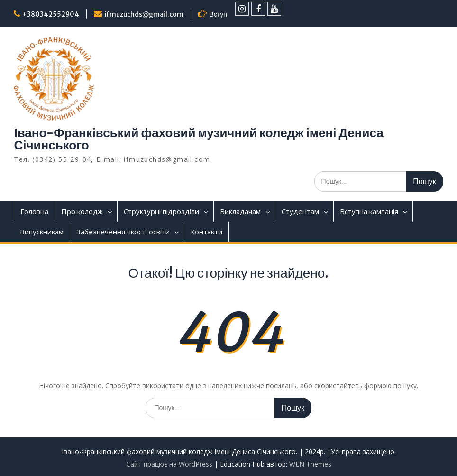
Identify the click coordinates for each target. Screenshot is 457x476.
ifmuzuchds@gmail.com (144, 14)
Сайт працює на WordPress (169, 464)
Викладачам (240, 211)
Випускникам (42, 232)
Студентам (300, 211)
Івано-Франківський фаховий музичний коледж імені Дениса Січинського (198, 139)
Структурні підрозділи (161, 211)
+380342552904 (51, 14)
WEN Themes (310, 464)
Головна (34, 211)
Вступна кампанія (369, 211)
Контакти (206, 232)
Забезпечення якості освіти (123, 232)
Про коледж (82, 211)
